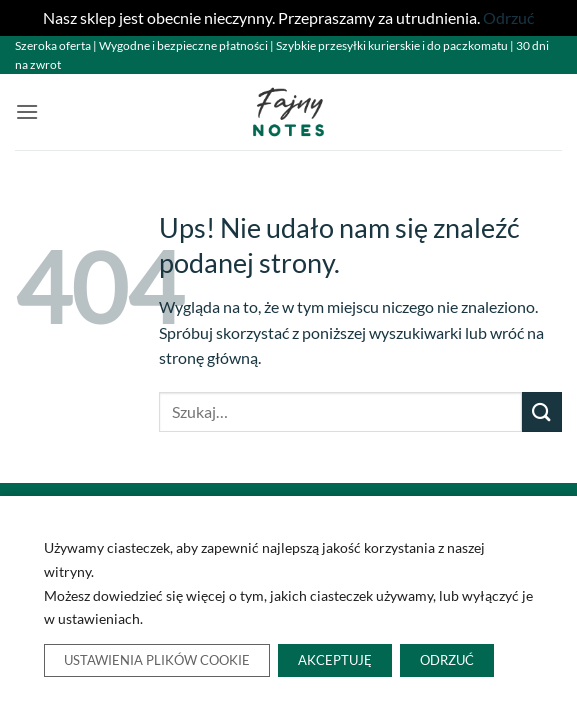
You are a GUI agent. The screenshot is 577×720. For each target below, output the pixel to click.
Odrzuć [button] (508, 17)
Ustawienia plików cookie (157, 661)
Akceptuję (335, 661)
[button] (27, 111)
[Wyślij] (542, 411)
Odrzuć (447, 661)
